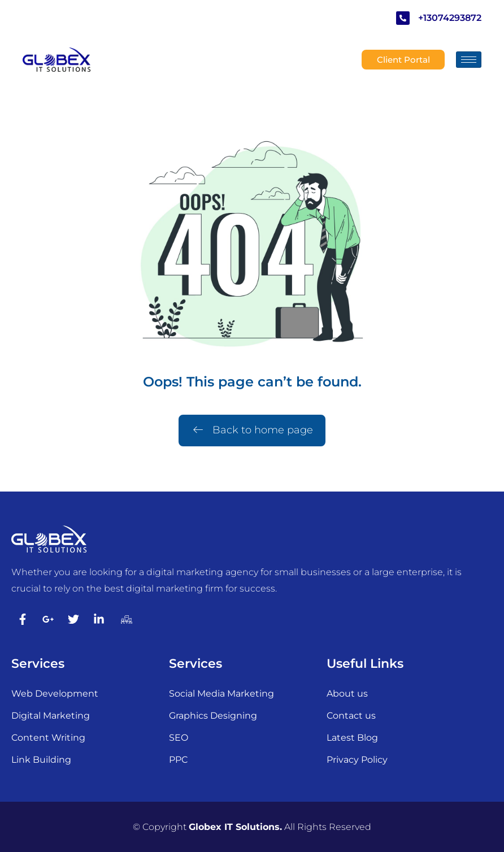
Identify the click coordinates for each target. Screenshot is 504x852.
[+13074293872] (403, 18)
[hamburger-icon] (469, 60)
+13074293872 (450, 18)
